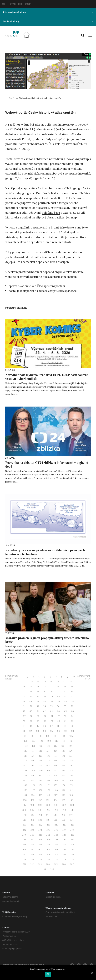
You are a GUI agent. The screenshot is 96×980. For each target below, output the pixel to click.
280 (72, 860)
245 (72, 835)
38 (45, 697)
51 (24, 706)
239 (24, 835)
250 (57, 840)
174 (63, 785)
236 (56, 830)
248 (40, 840)
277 (48, 860)
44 (31, 702)
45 (38, 702)
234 (40, 830)
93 (38, 731)
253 (24, 845)
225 (24, 825)
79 (52, 721)
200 (48, 805)
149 (33, 771)
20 (31, 687)
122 (40, 751)
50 (73, 702)
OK (48, 974)
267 (24, 855)
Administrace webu (12, 965)
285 (56, 864)
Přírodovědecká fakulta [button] (48, 12)
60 (31, 711)
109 (49, 741)
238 (72, 830)
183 (25, 795)
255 (40, 845)
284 (48, 864)
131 (56, 756)
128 (33, 756)
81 (65, 721)
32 (58, 691)
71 (52, 716)
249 (49, 840)
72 (59, 716)
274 (24, 860)
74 (72, 716)
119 (70, 746)
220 (40, 820)
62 (44, 711)
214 (48, 815)
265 (64, 850)
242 (48, 835)
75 (24, 721)
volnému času (51, 213)
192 (40, 800)
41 (65, 697)
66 (72, 711)
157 (41, 776)
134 (25, 761)
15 (51, 682)
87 (51, 726)
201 (56, 805)
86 (45, 726)
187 (56, 795)
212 (33, 815)
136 (40, 761)
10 (74, 677)
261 (32, 850)
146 (64, 766)
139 (63, 761)
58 (72, 706)
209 (65, 810)
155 (25, 776)
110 (57, 741)
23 (51, 687)
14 (45, 682)
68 (31, 716)
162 (25, 781)
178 (41, 790)
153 (63, 771)
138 (56, 761)
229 (56, 825)
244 (64, 835)
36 (31, 697)
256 (48, 845)
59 (24, 711)
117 (56, 746)
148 (25, 771)
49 (66, 702)
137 (48, 761)
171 (41, 785)
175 (71, 785)
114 (34, 746)
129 (41, 756)
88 (58, 726)
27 (24, 691)
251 (65, 840)
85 (38, 726)
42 (72, 697)
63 (51, 711)
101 (40, 736)
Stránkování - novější (12, 677)
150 (41, 771)
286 (64, 864)
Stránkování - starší (84, 677)
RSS (26, 965)
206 (40, 810)
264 (56, 850)
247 (32, 840)
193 (48, 800)
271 (57, 855)
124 (56, 751)
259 (72, 845)
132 (63, 756)
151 (48, 771)
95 (52, 731)
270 (49, 855)
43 (24, 702)
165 (48, 781)
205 (32, 810)
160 (64, 776)
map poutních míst (44, 203)
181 (64, 790)
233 (32, 830)
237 (64, 830)
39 (52, 697)
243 (56, 835)
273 (72, 855)
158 (48, 776)
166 (56, 781)
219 (32, 820)
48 (59, 702)
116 (48, 746)
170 (33, 785)
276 (40, 860)
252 (72, 840)
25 (65, 687)
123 (48, 751)
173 (56, 785)
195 (64, 800)
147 (71, 766)
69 (38, 716)
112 (71, 741)
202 (64, 805)
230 (64, 825)
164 (40, 781)
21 (38, 687)
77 (38, 721)
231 (72, 825)
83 (24, 726)
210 (73, 810)
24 (58, 687)
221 (48, 820)
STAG (13, 4)
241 (40, 835)
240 (32, 835)
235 (48, 830)
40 (59, 697)
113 (26, 746)
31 (52, 691)
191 (33, 800)
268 (32, 855)
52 (31, 706)
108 (41, 741)
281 (24, 864)
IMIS (20, 4)
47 (52, 702)
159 (56, 776)
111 (64, 741)
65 (65, 711)
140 (71, 761)
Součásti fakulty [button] (48, 21)
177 (33, 790)
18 (71, 682)
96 (59, 731)
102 (48, 736)
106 (26, 741)
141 (25, 766)
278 (56, 860)
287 (72, 864)
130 (48, 756)
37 (38, 697)
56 (58, 706)
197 (24, 805)
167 (64, 781)
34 (72, 691)
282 (32, 864)
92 (31, 731)
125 (63, 751)
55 (51, 706)
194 (56, 800)
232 (24, 830)
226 (32, 825)
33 (65, 691)
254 (32, 845)
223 (64, 820)
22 (45, 687)
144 (48, 766)
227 (40, 825)
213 (40, 815)
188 (63, 795)
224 (72, 820)
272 (64, 855)
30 (45, 691)
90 (72, 726)
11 (25, 682)
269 (41, 855)
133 (71, 756)
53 (38, 706)
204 (24, 810)
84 (31, 726)
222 (56, 820)
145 (56, 766)
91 (24, 731)
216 (63, 815)
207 (48, 810)
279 (64, 860)
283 (40, 864)
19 (24, 687)
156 (33, 776)
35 (24, 697)
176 (25, 790)
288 (44, 869)
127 (25, 756)
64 (58, 711)
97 (66, 731)
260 (24, 850)
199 (40, 805)
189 (71, 795)
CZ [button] (5, 4)
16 (58, 682)
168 (72, 781)
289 (52, 869)
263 (48, 850)
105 (71, 736)
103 (56, 736)
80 (59, 721)
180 (56, 790)
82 (72, 721)
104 (63, 736)
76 (31, 721)
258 (64, 845)
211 (25, 815)
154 (71, 771)
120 (25, 751)
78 (45, 721)
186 (48, 795)
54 (45, 706)
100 (33, 736)
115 (41, 746)
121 (33, 751)
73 (65, 716)
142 (32, 766)
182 (71, 790)
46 (45, 702)
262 (40, 850)
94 (45, 731)
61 (38, 711)
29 (38, 691)
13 (38, 682)
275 (32, 860)
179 (48, 790)
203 (72, 805)
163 (33, 781)
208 (56, 810)
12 (32, 682)
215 (56, 815)
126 (71, 751)
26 (72, 687)
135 (33, 761)
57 (65, 706)
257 (56, 845)
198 (32, 805)
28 (31, 691)
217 (71, 815)
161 (71, 776)
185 (41, 795)
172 (48, 785)
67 (24, 716)
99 (25, 736)
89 (65, 726)
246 (24, 840)
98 (73, 731)
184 (33, 795)
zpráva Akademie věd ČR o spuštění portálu (37, 286)
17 (64, 682)
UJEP (28, 4)
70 (45, 716)
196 (71, 800)
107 (34, 741)
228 (48, 825)
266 (72, 850)
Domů (11, 98)
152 (56, 771)
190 (25, 800)
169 (25, 785)
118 (63, 746)
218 (25, 820)
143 (40, 766)
